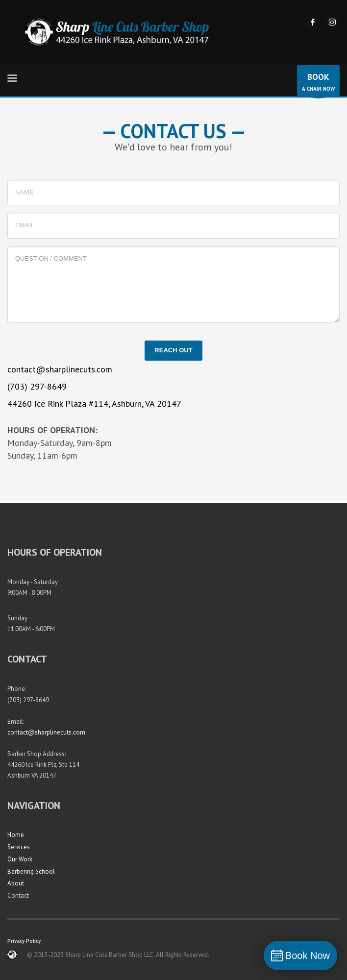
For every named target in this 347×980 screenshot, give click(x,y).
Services (19, 847)
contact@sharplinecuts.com (60, 369)
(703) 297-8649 (37, 386)
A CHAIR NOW (318, 83)
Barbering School (31, 871)
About (16, 883)
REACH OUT (173, 350)
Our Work (20, 859)
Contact (18, 895)
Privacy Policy (24, 941)
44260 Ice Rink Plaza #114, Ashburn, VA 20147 (94, 404)
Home (16, 835)
